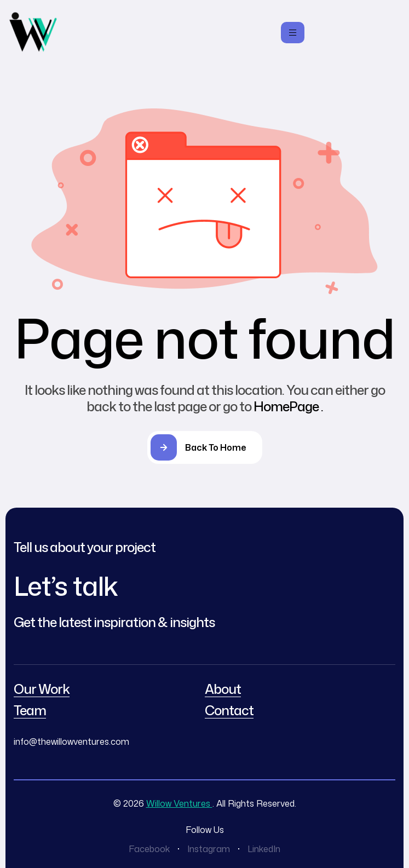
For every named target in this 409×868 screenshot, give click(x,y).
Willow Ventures (179, 803)
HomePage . (288, 406)
